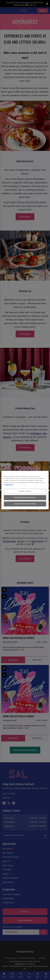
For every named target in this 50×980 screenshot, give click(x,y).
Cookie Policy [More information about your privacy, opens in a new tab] (9, 485)
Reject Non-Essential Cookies (25, 497)
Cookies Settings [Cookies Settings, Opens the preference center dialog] (25, 491)
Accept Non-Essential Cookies (25, 504)
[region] (25, 490)
